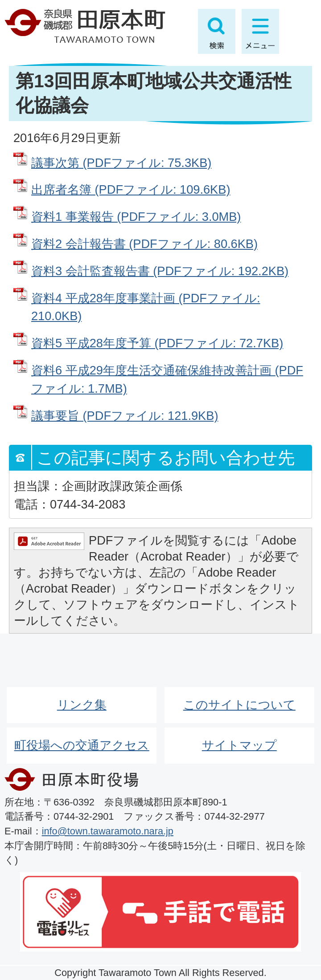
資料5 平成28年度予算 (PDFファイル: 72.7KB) (157, 343)
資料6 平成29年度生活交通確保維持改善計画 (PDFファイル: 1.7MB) (167, 379)
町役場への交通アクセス (82, 745)
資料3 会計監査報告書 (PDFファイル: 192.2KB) (160, 271)
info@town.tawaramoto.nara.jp (108, 831)
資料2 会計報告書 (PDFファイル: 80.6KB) (144, 244)
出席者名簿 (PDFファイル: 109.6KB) (131, 189)
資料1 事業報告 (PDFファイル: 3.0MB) (136, 217)
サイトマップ (239, 745)
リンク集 (82, 705)
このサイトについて (239, 705)
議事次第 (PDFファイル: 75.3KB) (121, 163)
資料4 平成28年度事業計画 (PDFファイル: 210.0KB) (146, 307)
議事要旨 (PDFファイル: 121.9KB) (125, 416)
